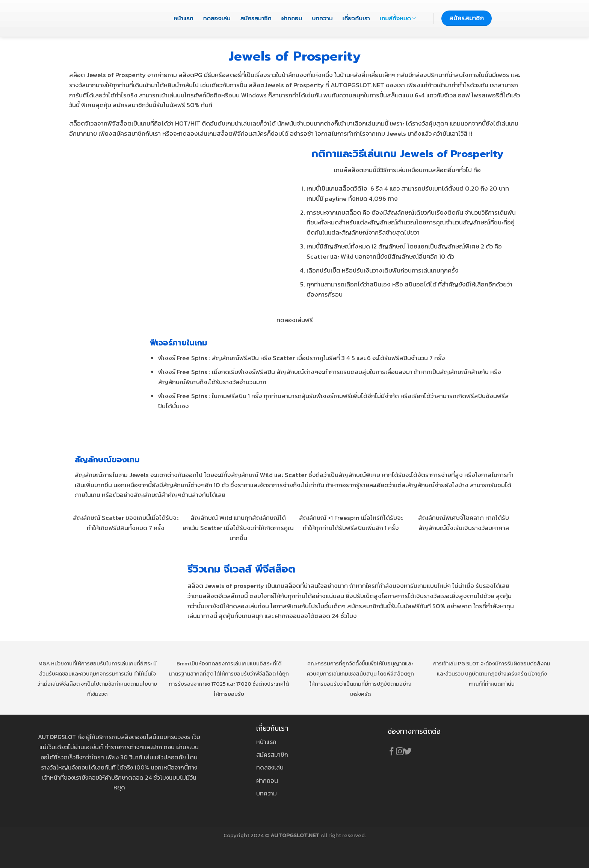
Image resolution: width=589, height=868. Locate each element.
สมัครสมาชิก (256, 18)
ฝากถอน (291, 18)
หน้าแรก (183, 18)
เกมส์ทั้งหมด (398, 18)
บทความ (322, 18)
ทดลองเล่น (217, 18)
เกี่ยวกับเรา (356, 18)
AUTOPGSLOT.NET (295, 835)
